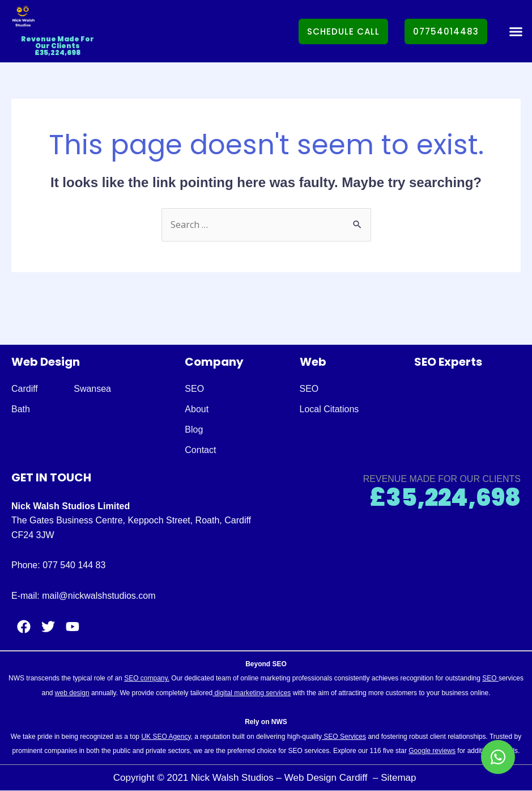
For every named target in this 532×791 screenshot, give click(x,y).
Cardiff (25, 389)
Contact (200, 450)
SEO (194, 389)
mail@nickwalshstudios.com (99, 596)
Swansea (92, 389)
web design (72, 693)
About (197, 409)
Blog (194, 430)
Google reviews (432, 751)
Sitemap (400, 778)
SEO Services (344, 737)
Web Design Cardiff (327, 778)
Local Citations (329, 409)
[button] (516, 31)
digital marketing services (252, 693)
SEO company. (147, 678)
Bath (21, 409)
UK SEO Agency (166, 737)
